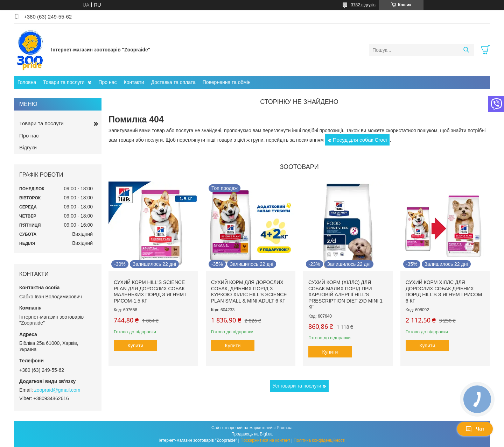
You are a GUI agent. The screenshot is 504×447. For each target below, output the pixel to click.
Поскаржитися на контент (265, 440)
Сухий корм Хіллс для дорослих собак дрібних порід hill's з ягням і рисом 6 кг (444, 292)
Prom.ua (285, 428)
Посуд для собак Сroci (360, 140)
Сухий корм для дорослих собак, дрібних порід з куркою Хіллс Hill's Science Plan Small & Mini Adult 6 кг (249, 292)
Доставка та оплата (173, 82)
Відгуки (28, 147)
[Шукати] (466, 50)
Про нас (107, 82)
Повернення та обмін (227, 82)
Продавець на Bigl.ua (252, 434)
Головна (27, 82)
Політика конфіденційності (320, 440)
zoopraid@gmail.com (57, 390)
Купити (136, 346)
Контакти (134, 82)
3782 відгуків (363, 5)
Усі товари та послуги (297, 386)
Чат (475, 429)
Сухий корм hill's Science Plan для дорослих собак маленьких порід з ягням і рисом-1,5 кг (150, 292)
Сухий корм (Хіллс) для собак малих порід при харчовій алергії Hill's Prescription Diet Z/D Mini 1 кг (345, 295)
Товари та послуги (64, 82)
